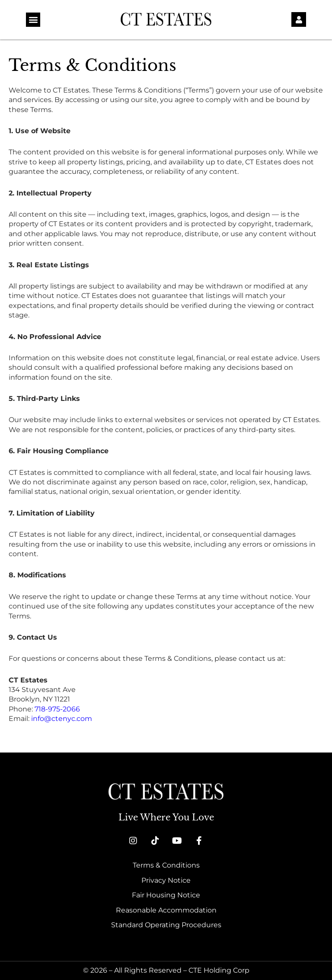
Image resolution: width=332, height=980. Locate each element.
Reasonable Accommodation (166, 910)
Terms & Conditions (166, 865)
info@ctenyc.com (62, 719)
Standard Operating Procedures (166, 925)
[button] (33, 20)
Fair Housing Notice (166, 895)
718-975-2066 (57, 709)
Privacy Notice (166, 880)
